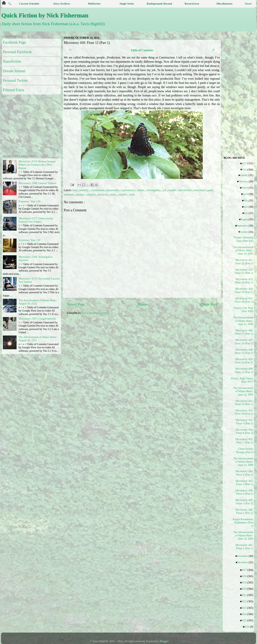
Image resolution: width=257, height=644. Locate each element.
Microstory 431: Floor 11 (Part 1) (244, 402)
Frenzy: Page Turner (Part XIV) (243, 380)
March (246, 188)
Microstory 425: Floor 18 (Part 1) (244, 300)
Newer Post (76, 304)
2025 (245, 620)
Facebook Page (14, 42)
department (113, 190)
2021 (245, 595)
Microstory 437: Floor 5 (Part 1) (244, 483)
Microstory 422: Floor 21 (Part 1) (244, 271)
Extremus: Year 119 (29, 240)
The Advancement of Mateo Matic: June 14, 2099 (243, 535)
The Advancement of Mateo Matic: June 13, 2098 (243, 462)
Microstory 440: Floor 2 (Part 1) (244, 511)
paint (211, 190)
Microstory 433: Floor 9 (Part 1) (244, 422)
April (246, 194)
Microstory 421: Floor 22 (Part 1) (244, 262)
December (244, 562)
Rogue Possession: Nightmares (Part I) (243, 523)
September (244, 226)
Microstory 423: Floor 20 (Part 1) (244, 281)
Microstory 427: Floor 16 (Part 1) (244, 342)
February (244, 181)
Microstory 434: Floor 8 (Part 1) (244, 431)
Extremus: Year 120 (30, 201)
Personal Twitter (15, 80)
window (123, 195)
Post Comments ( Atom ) (95, 313)
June (247, 207)
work (132, 195)
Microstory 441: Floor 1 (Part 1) (244, 547)
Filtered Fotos (14, 90)
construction (98, 190)
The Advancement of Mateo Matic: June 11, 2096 (243, 321)
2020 (245, 589)
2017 (245, 570)
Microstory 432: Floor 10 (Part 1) (244, 412)
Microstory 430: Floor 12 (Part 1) (244, 370)
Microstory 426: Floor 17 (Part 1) (244, 332)
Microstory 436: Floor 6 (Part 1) (244, 473)
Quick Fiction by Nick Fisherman (45, 15)
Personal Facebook (17, 52)
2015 (245, 163)
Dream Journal (14, 71)
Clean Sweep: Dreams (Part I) (245, 450)
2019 (245, 582)
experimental (128, 190)
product (81, 195)
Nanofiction (12, 61)
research (91, 195)
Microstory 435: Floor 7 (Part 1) (244, 441)
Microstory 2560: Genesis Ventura (38, 183)
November (244, 556)
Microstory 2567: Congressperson (37, 319)
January (245, 175)
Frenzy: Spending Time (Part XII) (243, 239)
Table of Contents (142, 50)
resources (103, 195)
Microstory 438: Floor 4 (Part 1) (244, 492)
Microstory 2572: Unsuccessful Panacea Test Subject (36, 220)
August (245, 219)
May (247, 200)
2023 (245, 608)
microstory (200, 190)
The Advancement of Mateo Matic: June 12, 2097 (243, 391)
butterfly (84, 190)
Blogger (164, 641)
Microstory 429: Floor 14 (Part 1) (244, 361)
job (165, 190)
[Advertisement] (26, 124)
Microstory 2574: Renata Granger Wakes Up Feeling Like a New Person (37, 165)
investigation (154, 190)
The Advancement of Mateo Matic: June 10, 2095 (243, 250)
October (245, 232)
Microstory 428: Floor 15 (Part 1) (244, 351)
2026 (248, 627)
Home (142, 304)
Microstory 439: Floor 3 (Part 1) (244, 502)
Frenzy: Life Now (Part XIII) (243, 310)
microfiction (185, 190)
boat (75, 190)
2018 (245, 576)
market (173, 190)
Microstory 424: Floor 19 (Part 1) (244, 290)
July (247, 213)
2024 (245, 614)
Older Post (209, 304)
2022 (245, 601)
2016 (245, 170)
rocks (113, 195)
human (141, 190)
